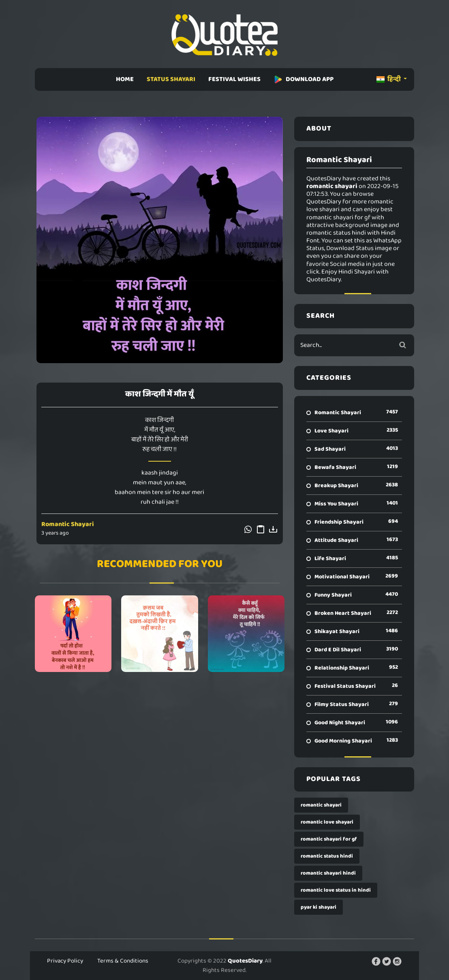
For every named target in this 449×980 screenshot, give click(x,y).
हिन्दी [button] (389, 79)
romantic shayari (321, 805)
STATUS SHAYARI (171, 79)
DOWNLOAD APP (304, 79)
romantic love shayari (327, 822)
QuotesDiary (245, 961)
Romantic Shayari (68, 524)
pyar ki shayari (319, 907)
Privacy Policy (65, 961)
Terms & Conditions (123, 961)
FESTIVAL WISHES (234, 79)
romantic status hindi (327, 856)
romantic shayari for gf (329, 839)
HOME (125, 79)
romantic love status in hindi (336, 890)
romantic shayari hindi (328, 873)
